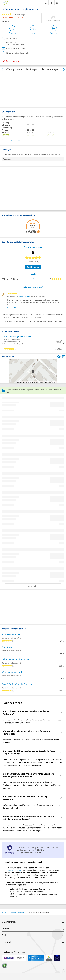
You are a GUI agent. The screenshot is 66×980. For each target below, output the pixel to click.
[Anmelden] (52, 3)
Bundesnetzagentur (13, 870)
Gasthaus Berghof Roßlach (16, 336)
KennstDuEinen (25, 296)
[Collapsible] (61, 713)
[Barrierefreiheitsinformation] (57, 3)
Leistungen (32, 69)
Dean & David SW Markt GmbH (16, 684)
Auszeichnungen (50, 69)
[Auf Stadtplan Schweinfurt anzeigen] (64, 356)
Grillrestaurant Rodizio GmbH (15, 659)
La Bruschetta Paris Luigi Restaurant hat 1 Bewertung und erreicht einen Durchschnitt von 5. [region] (32, 806)
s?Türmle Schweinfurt (12, 672)
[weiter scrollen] (64, 69)
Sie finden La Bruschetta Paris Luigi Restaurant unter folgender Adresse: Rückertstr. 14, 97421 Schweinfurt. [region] (32, 721)
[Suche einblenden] (46, 3)
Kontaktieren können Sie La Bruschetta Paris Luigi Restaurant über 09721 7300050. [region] (33, 741)
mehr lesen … (13, 307)
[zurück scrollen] (2, 69)
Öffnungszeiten (14, 69)
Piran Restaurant (9, 634)
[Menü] (63, 3)
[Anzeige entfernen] (64, 971)
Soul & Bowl (7, 647)
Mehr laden (33, 586)
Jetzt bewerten (33, 267)
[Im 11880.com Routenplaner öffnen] (59, 356)
